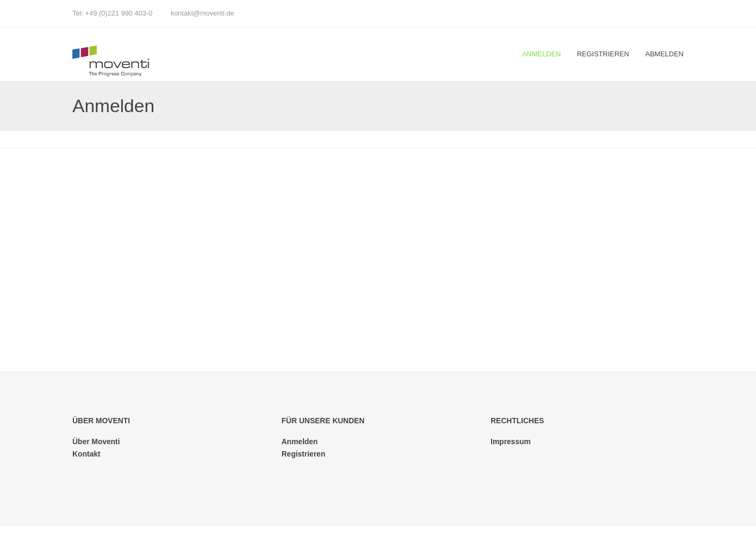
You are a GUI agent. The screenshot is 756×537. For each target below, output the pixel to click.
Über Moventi (96, 442)
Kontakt (86, 454)
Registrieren (603, 54)
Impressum (511, 442)
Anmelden (542, 54)
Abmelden (664, 54)
